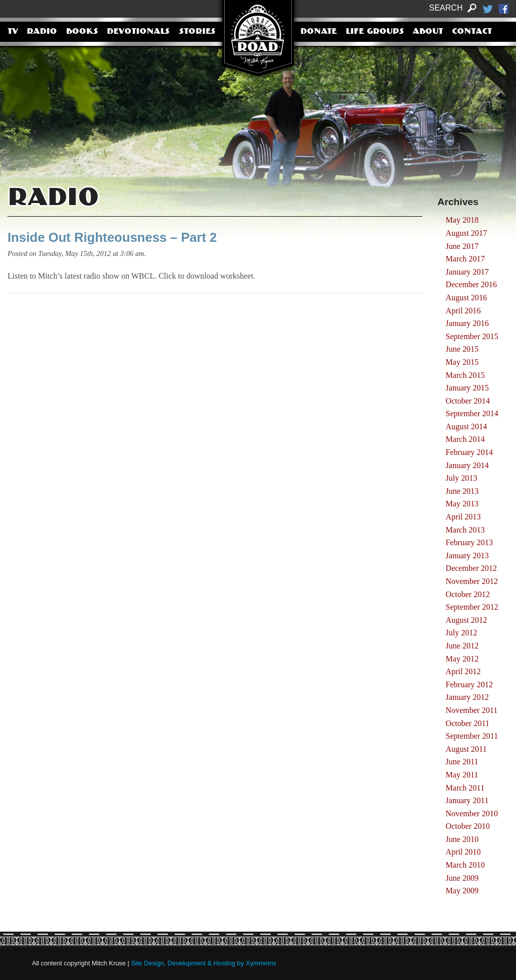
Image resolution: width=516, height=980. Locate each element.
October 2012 (468, 594)
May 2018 (462, 220)
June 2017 (462, 246)
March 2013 (465, 530)
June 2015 (462, 349)
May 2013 (462, 504)
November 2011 (471, 710)
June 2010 (462, 839)
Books (82, 32)
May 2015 (462, 362)
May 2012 (462, 659)
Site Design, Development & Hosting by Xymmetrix (204, 963)
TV (13, 32)
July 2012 (461, 633)
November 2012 (472, 581)
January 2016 (467, 323)
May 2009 (462, 891)
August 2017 (466, 233)
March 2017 (465, 259)
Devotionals (138, 32)
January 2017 (467, 272)
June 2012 (462, 646)
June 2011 (462, 762)
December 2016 (471, 284)
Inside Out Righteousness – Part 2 (112, 237)
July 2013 (461, 478)
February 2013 (469, 542)
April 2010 (463, 852)
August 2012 (466, 620)
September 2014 (472, 413)
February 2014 (469, 452)
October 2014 (468, 401)
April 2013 (463, 517)
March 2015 (465, 375)
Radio (42, 32)
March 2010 (465, 865)
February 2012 (469, 684)
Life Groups (375, 32)
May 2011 (462, 775)
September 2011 (472, 736)
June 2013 (462, 491)
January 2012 (467, 697)
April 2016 (463, 311)
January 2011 (467, 800)
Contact (472, 32)
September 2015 (472, 336)
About (428, 32)
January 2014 (467, 465)
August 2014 (466, 427)
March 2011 (465, 788)
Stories (197, 32)
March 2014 (465, 439)
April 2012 (463, 671)
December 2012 (471, 568)
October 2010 (468, 826)
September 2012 (472, 607)
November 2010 (472, 813)
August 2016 (466, 298)
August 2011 (466, 749)
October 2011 (467, 723)
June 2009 (462, 878)
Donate (318, 32)
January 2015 (467, 388)
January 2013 (467, 556)
